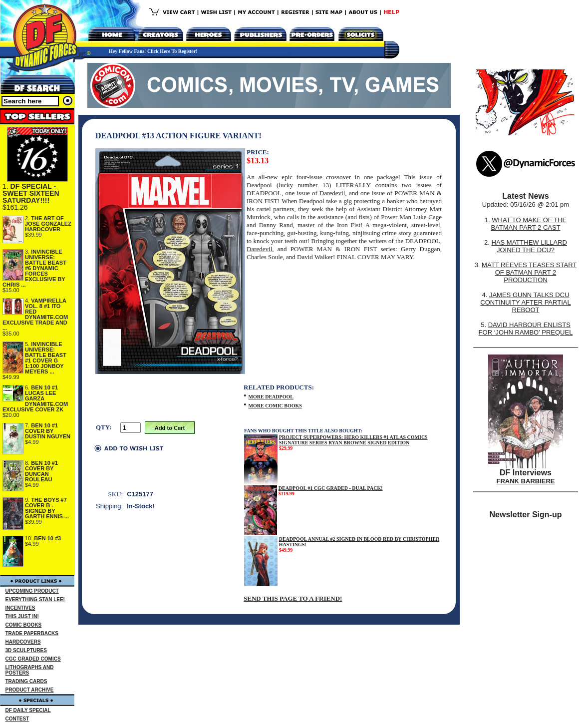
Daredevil (332, 193)
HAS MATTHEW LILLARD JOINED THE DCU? (529, 246)
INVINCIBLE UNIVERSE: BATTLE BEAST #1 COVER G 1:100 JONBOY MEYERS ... (46, 358)
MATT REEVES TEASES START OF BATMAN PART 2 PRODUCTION (529, 272)
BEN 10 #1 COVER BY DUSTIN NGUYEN (48, 431)
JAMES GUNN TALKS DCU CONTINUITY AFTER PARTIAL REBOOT (525, 302)
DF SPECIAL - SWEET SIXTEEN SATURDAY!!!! (31, 193)
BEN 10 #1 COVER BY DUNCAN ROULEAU (41, 471)
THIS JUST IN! (22, 616)
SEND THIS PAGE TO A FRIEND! (293, 598)
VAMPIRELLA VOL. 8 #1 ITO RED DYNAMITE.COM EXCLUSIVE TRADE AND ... (35, 314)
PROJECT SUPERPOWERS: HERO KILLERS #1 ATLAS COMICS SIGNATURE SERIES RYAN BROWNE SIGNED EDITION (353, 440)
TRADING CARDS (26, 681)
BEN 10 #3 (47, 538)
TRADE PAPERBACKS (32, 633)
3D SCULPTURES (26, 650)
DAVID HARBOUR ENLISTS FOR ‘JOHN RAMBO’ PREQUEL (526, 329)
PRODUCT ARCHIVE (30, 690)
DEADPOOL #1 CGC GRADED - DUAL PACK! (331, 488)
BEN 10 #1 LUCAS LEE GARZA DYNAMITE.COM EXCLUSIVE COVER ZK (35, 398)
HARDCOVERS (23, 642)
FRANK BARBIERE (526, 481)
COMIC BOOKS (24, 625)
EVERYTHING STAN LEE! (35, 599)
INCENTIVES (20, 608)
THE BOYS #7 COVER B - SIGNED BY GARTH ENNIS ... (47, 508)
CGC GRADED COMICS (33, 659)
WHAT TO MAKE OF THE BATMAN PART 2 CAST (529, 224)
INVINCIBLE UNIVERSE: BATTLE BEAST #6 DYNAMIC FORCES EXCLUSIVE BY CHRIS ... (34, 268)
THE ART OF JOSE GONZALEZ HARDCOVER (48, 224)
